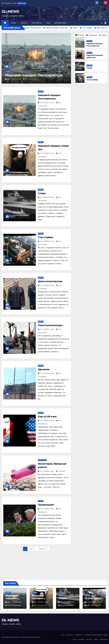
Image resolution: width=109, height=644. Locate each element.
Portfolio (82, 639)
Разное (8, 72)
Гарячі (103, 35)
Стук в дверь (92, 80)
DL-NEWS (10, 11)
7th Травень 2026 (47, 285)
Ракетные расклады (50, 325)
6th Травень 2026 (47, 509)
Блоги (24, 23)
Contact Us (79, 635)
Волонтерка (61, 23)
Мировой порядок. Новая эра (95, 56)
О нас (14, 23)
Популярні (91, 35)
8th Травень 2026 (14, 79)
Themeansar (36, 637)
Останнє (80, 35)
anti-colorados (31, 79)
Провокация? (46, 505)
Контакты (37, 23)
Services (89, 639)
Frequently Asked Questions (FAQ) (96, 635)
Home (63, 635)
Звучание (44, 369)
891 (42, 549)
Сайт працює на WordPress (11, 637)
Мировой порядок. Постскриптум (34, 75)
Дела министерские (50, 281)
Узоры (89, 68)
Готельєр (61, 471)
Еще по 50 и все (47, 417)
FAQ (48, 23)
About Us (70, 635)
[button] (102, 23)
